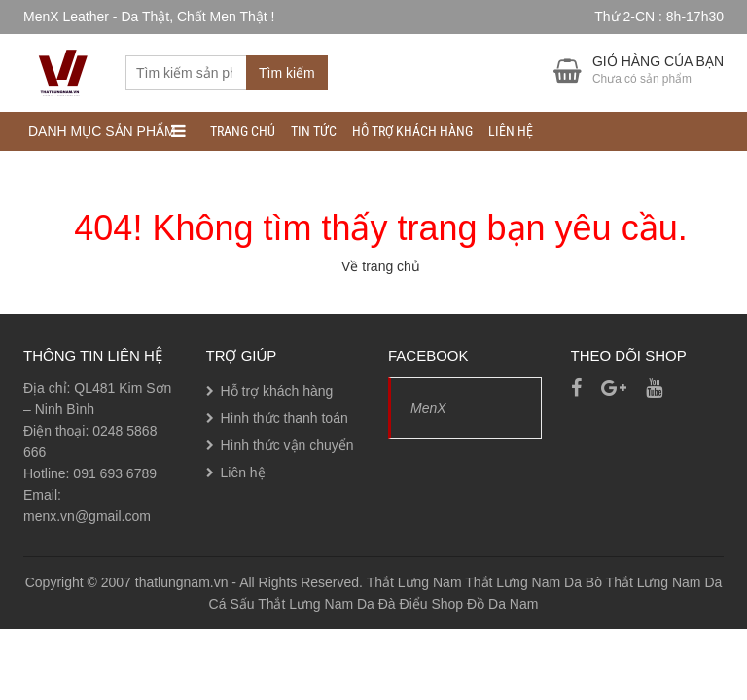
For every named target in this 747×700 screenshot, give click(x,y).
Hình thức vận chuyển (287, 445)
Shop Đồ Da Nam (484, 604)
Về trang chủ (381, 266)
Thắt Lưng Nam (414, 582)
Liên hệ (511, 131)
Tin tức (314, 131)
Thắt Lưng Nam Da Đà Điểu (342, 604)
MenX (428, 408)
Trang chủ (243, 131)
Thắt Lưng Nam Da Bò (534, 582)
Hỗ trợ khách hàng (412, 131)
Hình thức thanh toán (285, 418)
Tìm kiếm (287, 73)
